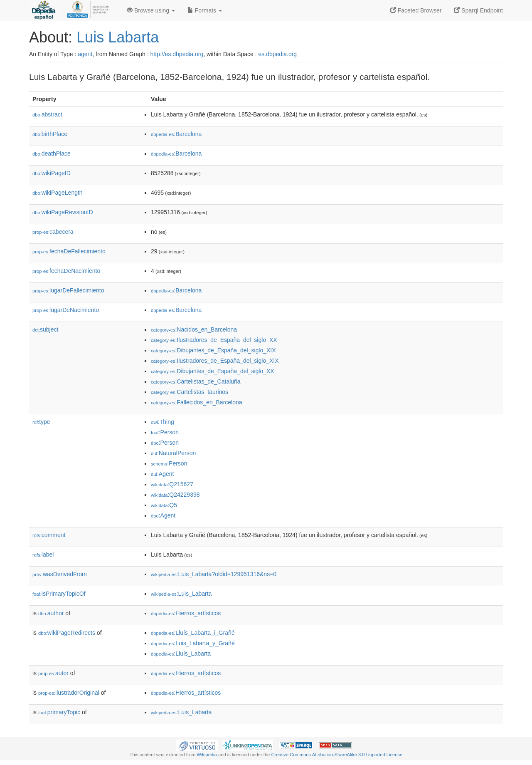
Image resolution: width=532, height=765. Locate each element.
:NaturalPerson (173, 453)
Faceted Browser (416, 10)
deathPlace (52, 153)
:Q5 (164, 505)
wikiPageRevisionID (63, 212)
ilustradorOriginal (69, 693)
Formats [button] (205, 10)
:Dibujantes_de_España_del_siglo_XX (213, 371)
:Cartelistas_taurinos (190, 392)
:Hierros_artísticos (186, 613)
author (51, 613)
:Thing (163, 422)
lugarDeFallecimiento (68, 290)
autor (53, 673)
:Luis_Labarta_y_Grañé (193, 643)
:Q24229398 (175, 495)
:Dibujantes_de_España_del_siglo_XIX (213, 350)
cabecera (53, 232)
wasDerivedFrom (60, 574)
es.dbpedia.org (278, 54)
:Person (165, 432)
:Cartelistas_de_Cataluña (196, 381)
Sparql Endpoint (478, 10)
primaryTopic (59, 712)
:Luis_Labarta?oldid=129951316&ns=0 (214, 574)
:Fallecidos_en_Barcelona (197, 402)
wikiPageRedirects (67, 633)
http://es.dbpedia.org (177, 54)
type (41, 422)
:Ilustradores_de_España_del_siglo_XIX (215, 361)
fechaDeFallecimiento (69, 251)
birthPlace (50, 134)
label (43, 555)
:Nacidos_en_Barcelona (194, 329)
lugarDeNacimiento (66, 310)
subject (45, 329)
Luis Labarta (118, 37)
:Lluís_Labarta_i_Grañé (193, 633)
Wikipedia (207, 755)
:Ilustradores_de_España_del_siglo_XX (214, 340)
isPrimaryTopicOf (59, 594)
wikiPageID (52, 173)
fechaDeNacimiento (66, 271)
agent (85, 54)
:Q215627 (172, 484)
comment (49, 535)
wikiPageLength (58, 193)
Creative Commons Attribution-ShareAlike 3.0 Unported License (337, 755)
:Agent (162, 474)
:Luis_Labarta (181, 594)
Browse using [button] (151, 10)
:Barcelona (176, 134)
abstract (47, 114)
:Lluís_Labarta (181, 654)
